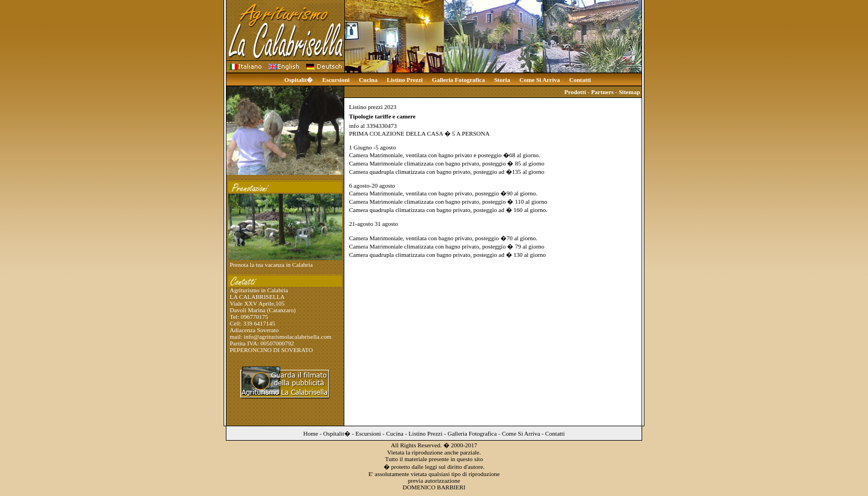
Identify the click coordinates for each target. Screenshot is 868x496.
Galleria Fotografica (458, 80)
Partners (603, 92)
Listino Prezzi (405, 80)
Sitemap (630, 92)
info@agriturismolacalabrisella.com (287, 337)
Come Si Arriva (539, 80)
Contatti (580, 80)
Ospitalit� (298, 80)
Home (311, 433)
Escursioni (336, 80)
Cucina (368, 80)
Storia (502, 80)
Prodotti (575, 92)
